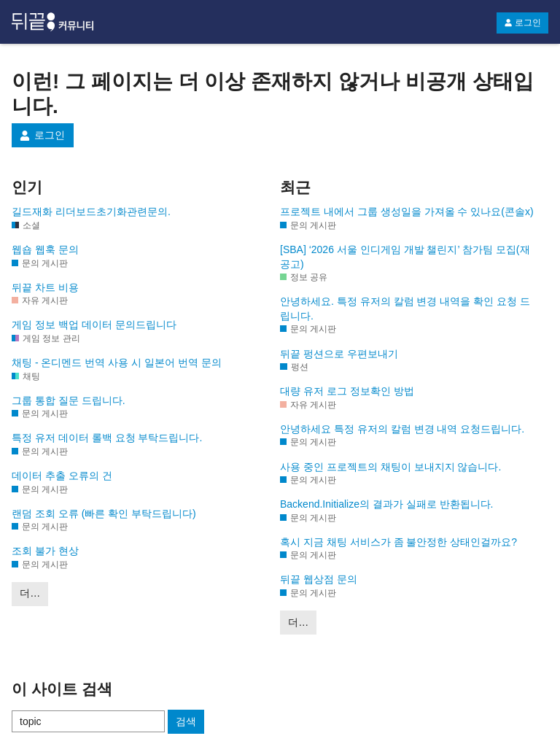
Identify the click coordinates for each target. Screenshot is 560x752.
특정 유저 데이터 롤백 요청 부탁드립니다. (107, 438)
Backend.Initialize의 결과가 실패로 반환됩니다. (387, 504)
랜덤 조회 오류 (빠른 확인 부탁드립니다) (104, 513)
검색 (186, 721)
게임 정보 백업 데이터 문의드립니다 (94, 325)
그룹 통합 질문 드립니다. (69, 400)
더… (30, 593)
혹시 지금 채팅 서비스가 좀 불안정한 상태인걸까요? (398, 542)
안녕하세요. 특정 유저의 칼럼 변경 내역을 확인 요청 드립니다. (405, 309)
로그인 (522, 23)
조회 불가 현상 (45, 551)
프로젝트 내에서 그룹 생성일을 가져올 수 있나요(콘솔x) (407, 212)
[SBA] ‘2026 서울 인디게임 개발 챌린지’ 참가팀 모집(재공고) (405, 257)
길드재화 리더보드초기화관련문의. (91, 212)
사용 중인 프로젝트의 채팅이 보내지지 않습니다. (390, 467)
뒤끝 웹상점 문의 (319, 579)
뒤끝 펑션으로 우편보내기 (339, 354)
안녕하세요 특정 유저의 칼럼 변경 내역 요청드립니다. (402, 429)
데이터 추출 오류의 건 (62, 476)
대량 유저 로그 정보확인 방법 (347, 391)
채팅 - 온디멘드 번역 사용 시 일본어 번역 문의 (117, 363)
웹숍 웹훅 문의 (45, 249)
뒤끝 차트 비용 (45, 287)
